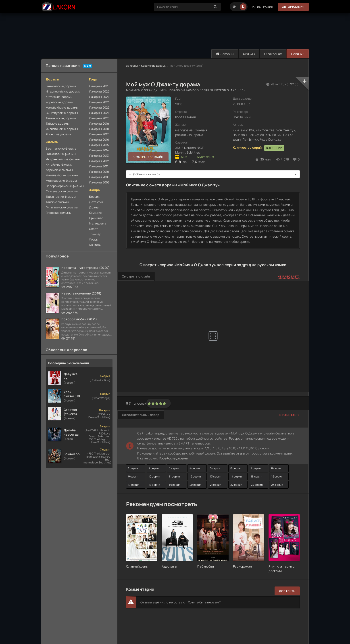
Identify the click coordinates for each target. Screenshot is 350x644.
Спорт (94, 229)
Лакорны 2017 (99, 134)
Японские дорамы (59, 134)
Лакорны (225, 54)
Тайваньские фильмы (61, 197)
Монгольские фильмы (61, 181)
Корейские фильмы (59, 170)
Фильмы (249, 54)
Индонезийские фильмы (63, 159)
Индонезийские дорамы (63, 91)
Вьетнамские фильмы (61, 148)
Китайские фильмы (59, 165)
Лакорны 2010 (99, 172)
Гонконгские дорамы (61, 86)
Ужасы (94, 239)
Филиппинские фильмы (62, 207)
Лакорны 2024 (99, 97)
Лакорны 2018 (99, 129)
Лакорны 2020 (99, 118)
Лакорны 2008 (99, 177)
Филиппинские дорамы (62, 129)
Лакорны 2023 (99, 102)
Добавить (287, 591)
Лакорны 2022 (99, 107)
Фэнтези (95, 245)
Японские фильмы (58, 213)
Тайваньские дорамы (61, 118)
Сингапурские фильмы (62, 191)
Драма (94, 207)
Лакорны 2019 (99, 123)
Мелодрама (98, 223)
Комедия (95, 213)
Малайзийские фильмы (62, 175)
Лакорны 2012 (99, 161)
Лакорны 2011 (99, 166)
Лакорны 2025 (99, 91)
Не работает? (289, 277)
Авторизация (293, 7)
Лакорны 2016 (99, 140)
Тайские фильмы (57, 202)
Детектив (96, 202)
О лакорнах (273, 54)
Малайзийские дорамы (62, 107)
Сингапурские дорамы (62, 113)
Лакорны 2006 (99, 182)
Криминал (96, 218)
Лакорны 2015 (99, 145)
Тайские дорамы (57, 123)
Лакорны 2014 (99, 150)
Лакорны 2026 (99, 86)
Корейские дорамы (59, 102)
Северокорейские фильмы (65, 186)
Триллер (95, 234)
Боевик (94, 197)
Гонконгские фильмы (61, 154)
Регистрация (263, 7)
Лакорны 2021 (99, 113)
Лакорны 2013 (99, 156)
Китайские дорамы (59, 97)
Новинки (298, 54)
